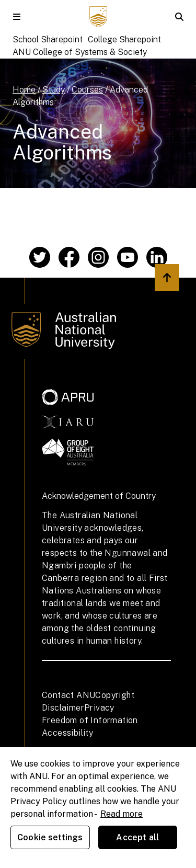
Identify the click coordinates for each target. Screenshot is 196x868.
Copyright (115, 695)
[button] (17, 17)
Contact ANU (68, 695)
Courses (87, 90)
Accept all (137, 837)
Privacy (99, 708)
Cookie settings (50, 837)
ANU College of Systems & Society (80, 52)
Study (54, 90)
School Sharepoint (48, 39)
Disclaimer (63, 708)
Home (24, 90)
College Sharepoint (124, 39)
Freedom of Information (90, 720)
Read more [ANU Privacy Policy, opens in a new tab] (122, 814)
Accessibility (67, 733)
